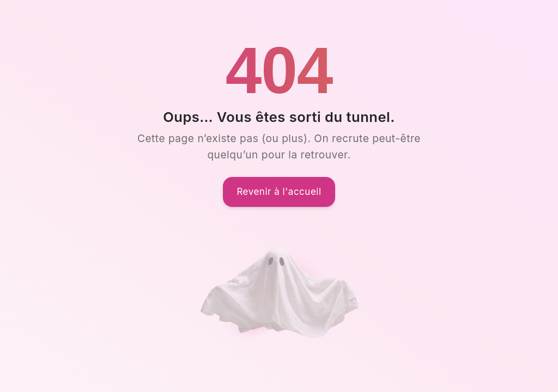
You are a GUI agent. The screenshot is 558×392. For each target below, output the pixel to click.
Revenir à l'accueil (279, 192)
